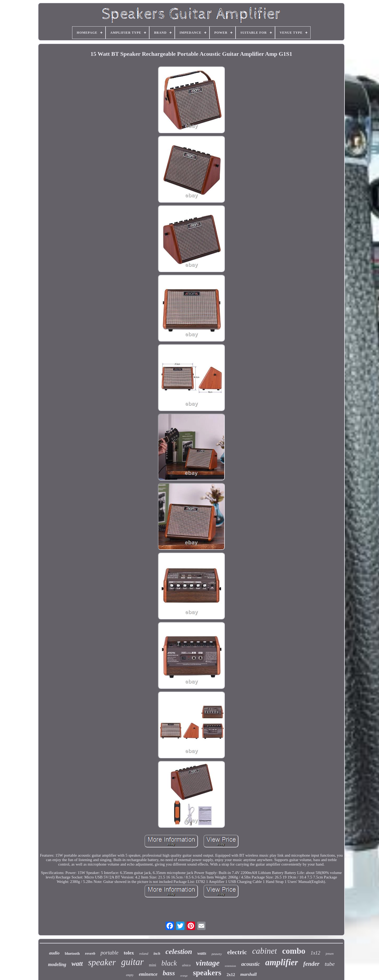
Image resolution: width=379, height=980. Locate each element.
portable (109, 953)
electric (237, 952)
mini (153, 965)
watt (77, 964)
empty (130, 975)
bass (169, 973)
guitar (132, 962)
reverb (90, 953)
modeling (57, 964)
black (169, 963)
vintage (208, 963)
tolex (129, 953)
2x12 (231, 975)
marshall (248, 974)
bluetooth (72, 954)
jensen (330, 954)
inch (157, 954)
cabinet (265, 951)
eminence (148, 974)
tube (330, 964)
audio (54, 953)
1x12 (315, 953)
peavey (217, 954)
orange (184, 976)
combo (294, 951)
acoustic (251, 964)
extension (230, 966)
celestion (179, 951)
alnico (186, 965)
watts (202, 953)
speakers (207, 973)
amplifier (282, 962)
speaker (102, 962)
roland (144, 954)
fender (311, 964)
